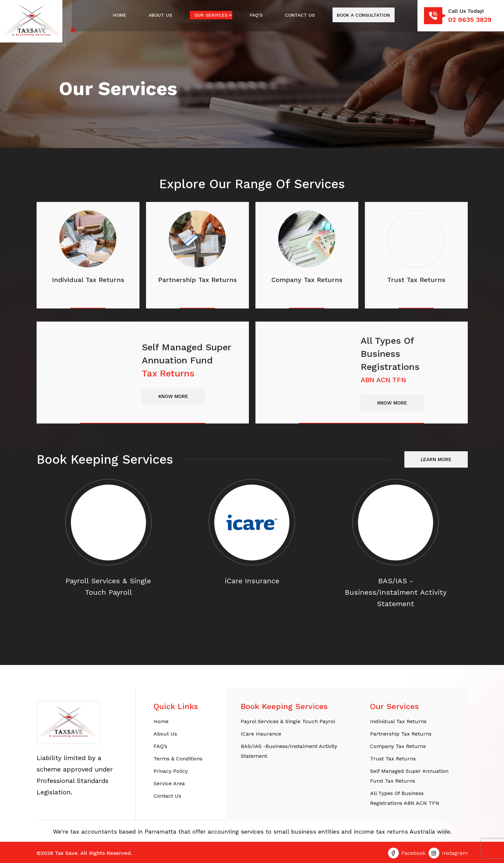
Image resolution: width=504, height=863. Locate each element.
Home (120, 15)
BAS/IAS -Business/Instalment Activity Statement (289, 751)
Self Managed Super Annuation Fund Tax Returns (409, 776)
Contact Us (300, 15)
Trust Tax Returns (393, 759)
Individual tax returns (398, 721)
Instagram (455, 853)
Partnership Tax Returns (401, 734)
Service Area (169, 783)
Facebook (413, 853)
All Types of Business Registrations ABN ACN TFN (405, 798)
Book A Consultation (363, 15)
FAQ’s (256, 15)
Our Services (211, 15)
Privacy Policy (171, 771)
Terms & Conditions (178, 759)
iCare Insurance (261, 734)
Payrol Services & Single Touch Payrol (288, 721)
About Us (160, 15)
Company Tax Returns (398, 746)
